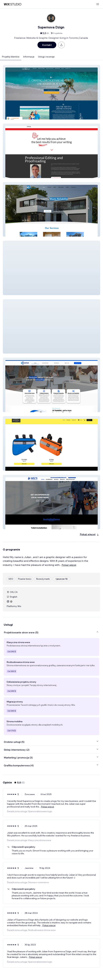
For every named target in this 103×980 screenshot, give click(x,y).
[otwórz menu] (98, 4)
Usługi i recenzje (46, 57)
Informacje (29, 57)
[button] (51, 92)
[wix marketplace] (13, 4)
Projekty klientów (11, 57)
